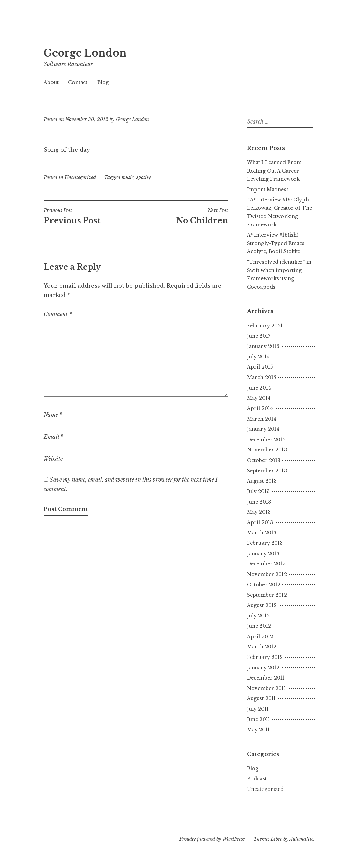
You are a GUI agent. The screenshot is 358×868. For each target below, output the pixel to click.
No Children (182, 216)
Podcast (257, 779)
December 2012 (266, 564)
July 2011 (258, 709)
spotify (144, 177)
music (128, 177)
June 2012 (259, 626)
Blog (103, 82)
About (51, 82)
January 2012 (263, 668)
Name (53, 415)
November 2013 (267, 450)
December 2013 (266, 440)
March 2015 (261, 377)
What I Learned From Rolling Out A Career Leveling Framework (274, 171)
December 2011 (266, 678)
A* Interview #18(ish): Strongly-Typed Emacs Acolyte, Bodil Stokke (276, 243)
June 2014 (259, 388)
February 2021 (265, 326)
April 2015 (260, 367)
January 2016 (263, 346)
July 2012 (258, 616)
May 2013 (259, 512)
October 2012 (264, 585)
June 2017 (259, 336)
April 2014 (260, 408)
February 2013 (265, 543)
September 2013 (267, 471)
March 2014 (262, 419)
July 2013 (258, 491)
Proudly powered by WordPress (212, 839)
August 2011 (261, 698)
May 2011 (258, 730)
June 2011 (258, 719)
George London (85, 53)
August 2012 (262, 605)
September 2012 (267, 595)
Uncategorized (80, 177)
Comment (58, 314)
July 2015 (258, 357)
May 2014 (259, 398)
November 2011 (266, 688)
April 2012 (260, 637)
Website (53, 459)
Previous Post (90, 216)
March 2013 (262, 533)
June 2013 (259, 502)
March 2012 (262, 647)
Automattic (301, 839)
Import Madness (268, 190)
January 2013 (263, 554)
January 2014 (263, 429)
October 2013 (264, 460)
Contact (78, 82)
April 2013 (260, 522)
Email (54, 437)
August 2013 (262, 481)
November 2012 (267, 574)
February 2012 (265, 657)
